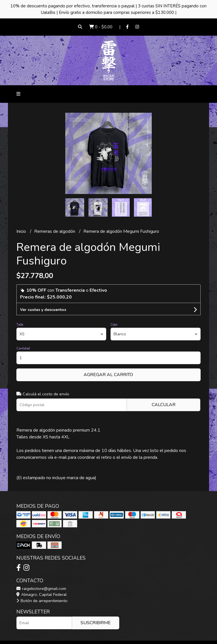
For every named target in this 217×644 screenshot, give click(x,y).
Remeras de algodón (55, 231)
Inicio (22, 231)
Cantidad (23, 348)
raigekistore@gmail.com (41, 588)
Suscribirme (96, 623)
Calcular (164, 405)
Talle (20, 325)
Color (114, 325)
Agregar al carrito (108, 375)
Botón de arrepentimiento (42, 601)
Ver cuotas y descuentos (43, 310)
